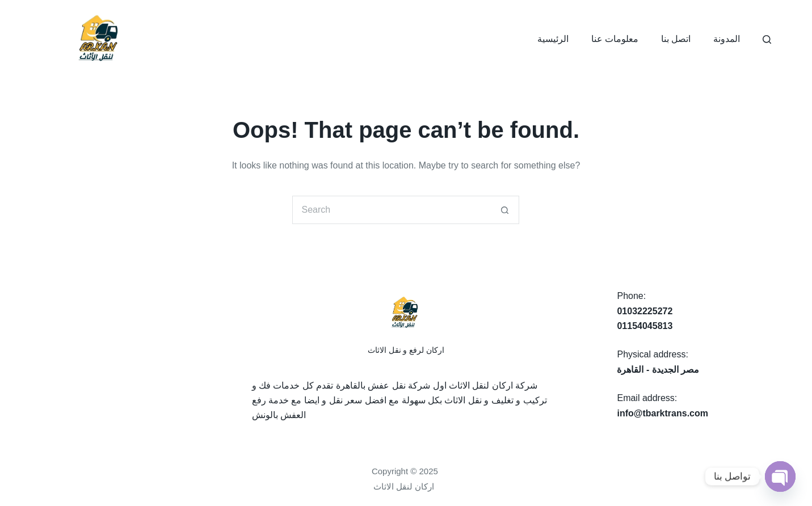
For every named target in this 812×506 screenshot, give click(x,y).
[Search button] (505, 210)
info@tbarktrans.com (662, 413)
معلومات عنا (615, 39)
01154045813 (645, 326)
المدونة (727, 39)
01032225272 (645, 311)
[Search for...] (392, 210)
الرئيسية (553, 39)
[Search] (767, 39)
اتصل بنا (676, 39)
